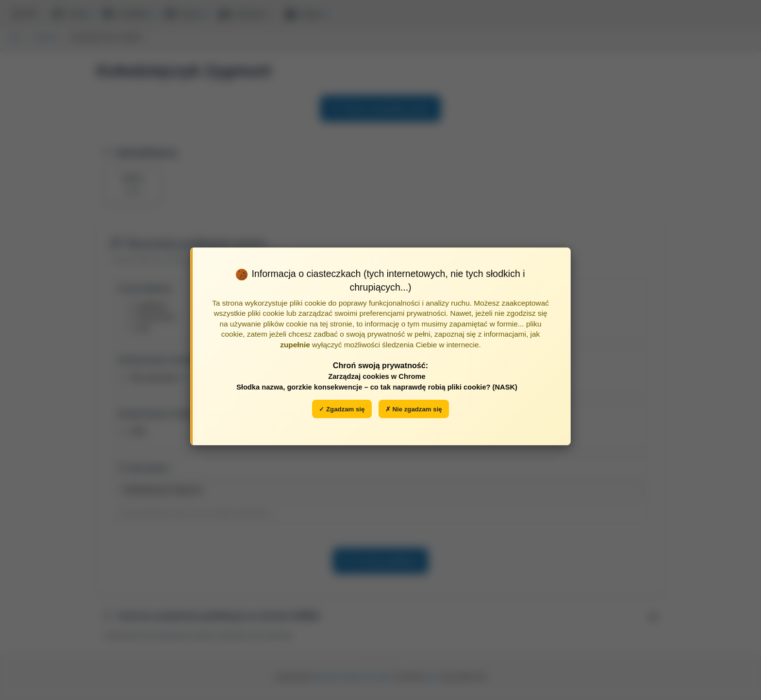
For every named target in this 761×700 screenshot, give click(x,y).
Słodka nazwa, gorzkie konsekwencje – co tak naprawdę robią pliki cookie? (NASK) (377, 387)
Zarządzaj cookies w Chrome (377, 376)
